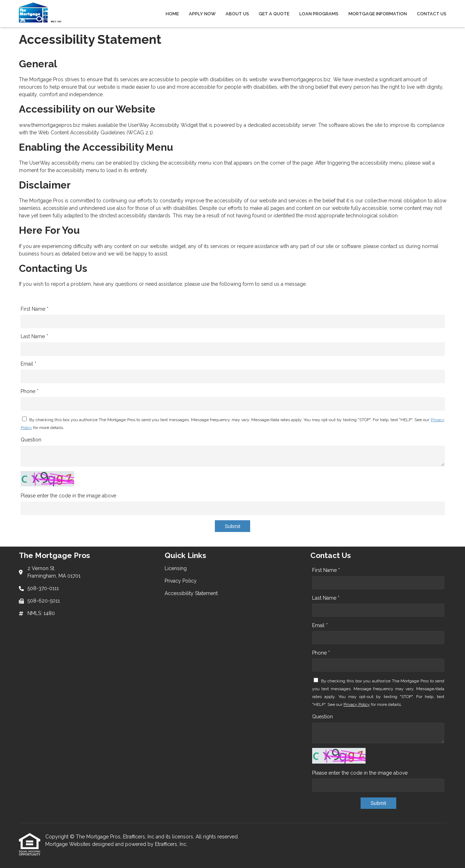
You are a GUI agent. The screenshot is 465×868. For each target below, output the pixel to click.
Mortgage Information (378, 14)
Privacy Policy (357, 704)
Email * (29, 364)
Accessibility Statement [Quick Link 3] (191, 593)
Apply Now (202, 14)
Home (172, 14)
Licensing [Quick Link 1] (176, 568)
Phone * (30, 391)
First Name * (35, 309)
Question (31, 440)
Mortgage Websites (69, 844)
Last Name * (34, 336)
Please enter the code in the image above (68, 496)
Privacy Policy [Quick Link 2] (181, 581)
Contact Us (432, 14)
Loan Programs (319, 14)
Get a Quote (274, 14)
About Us (237, 14)
